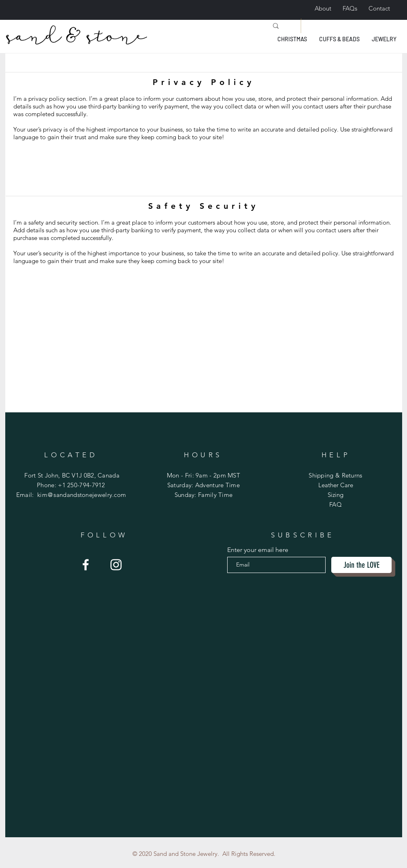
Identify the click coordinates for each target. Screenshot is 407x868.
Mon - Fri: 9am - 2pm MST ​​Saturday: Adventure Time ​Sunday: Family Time (203, 485)
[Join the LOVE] (361, 565)
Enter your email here (258, 550)
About (323, 8)
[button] (292, 39)
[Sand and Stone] (116, 565)
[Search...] (188, 26)
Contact (379, 8)
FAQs (350, 8)
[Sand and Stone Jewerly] (86, 565)
